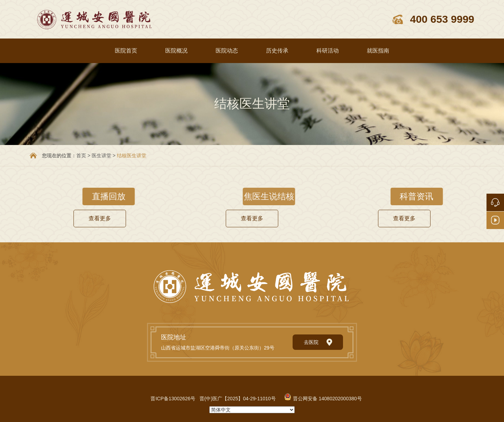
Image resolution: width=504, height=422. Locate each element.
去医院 (318, 342)
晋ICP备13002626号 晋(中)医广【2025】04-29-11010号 (213, 399)
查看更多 (100, 218)
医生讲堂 (101, 155)
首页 (81, 155)
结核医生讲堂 (132, 155)
